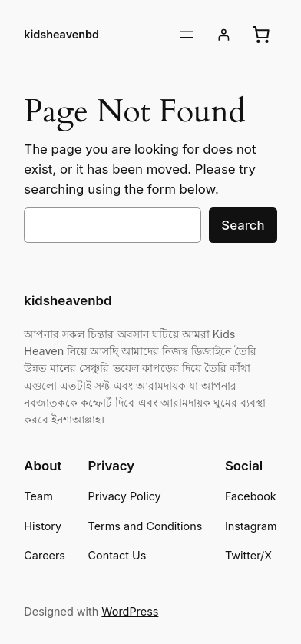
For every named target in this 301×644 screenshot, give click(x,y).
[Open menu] (187, 35)
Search (243, 225)
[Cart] (261, 35)
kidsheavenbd (61, 34)
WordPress (130, 611)
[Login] (224, 35)
